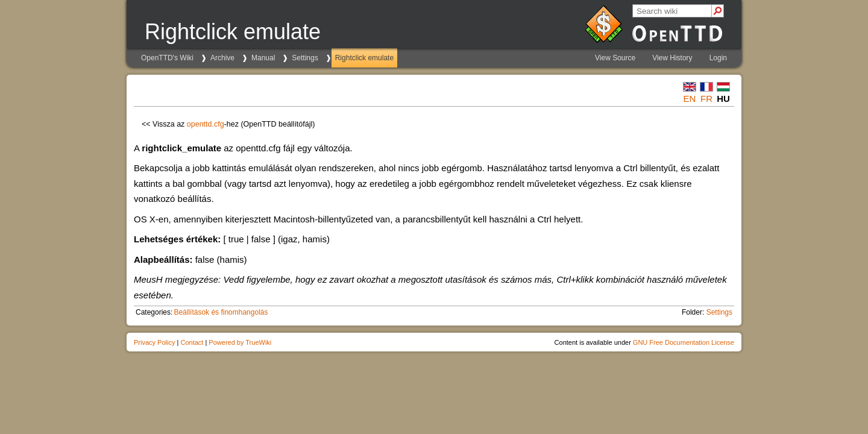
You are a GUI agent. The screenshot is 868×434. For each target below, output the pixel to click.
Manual (263, 58)
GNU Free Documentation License (684, 342)
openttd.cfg (206, 124)
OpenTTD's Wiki (167, 58)
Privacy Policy (154, 342)
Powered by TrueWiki (240, 342)
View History (672, 58)
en (690, 99)
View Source (615, 58)
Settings (305, 58)
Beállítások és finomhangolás (221, 312)
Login (718, 58)
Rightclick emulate (364, 58)
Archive (222, 58)
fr (706, 99)
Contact (192, 342)
